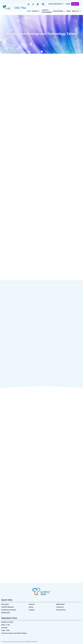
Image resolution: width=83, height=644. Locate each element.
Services (35, 11)
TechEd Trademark (7, 607)
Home (29, 11)
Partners (32, 604)
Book (69, 11)
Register (75, 4)
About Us (75, 11)
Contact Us (60, 607)
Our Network (58, 11)
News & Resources (55, 4)
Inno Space (5, 604)
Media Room (61, 604)
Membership (6, 613)
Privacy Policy (61, 610)
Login (68, 4)
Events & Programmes (47, 11)
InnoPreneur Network (9, 610)
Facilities (32, 610)
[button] (36, 51)
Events (31, 607)
